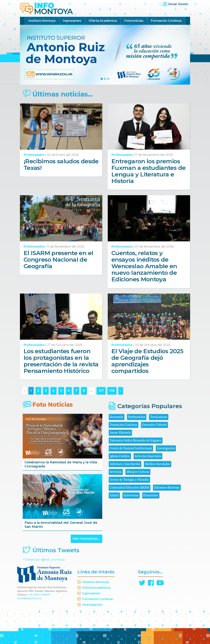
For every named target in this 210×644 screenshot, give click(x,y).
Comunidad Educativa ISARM (130, 488)
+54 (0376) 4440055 (39, 595)
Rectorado (117, 417)
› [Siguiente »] (121, 391)
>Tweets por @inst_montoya (44, 560)
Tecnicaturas (159, 417)
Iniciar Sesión (178, 4)
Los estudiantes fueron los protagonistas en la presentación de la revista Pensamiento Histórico (61, 361)
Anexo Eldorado (120, 433)
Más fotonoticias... (86, 539)
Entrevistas (131, 495)
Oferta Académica (103, 21)
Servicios (116, 472)
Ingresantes (72, 21)
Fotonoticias (134, 21)
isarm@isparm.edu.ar (29, 598)
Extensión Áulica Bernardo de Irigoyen (136, 440)
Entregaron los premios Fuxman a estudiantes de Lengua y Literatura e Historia (148, 171)
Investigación (166, 448)
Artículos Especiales (148, 456)
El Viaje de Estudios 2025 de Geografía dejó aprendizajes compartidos (147, 361)
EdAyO (114, 495)
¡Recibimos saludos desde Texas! (61, 164)
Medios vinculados (157, 464)
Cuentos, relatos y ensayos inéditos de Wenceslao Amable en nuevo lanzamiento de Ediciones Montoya (144, 266)
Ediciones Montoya (167, 488)
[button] (33, 55)
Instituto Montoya (42, 21)
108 (112, 391)
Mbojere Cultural (138, 472)
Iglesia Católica (120, 456)
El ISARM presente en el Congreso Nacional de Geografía (58, 260)
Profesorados (34, 155)
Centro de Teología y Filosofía (129, 480)
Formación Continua (166, 21)
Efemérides (151, 495)
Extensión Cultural (154, 425)
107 (101, 391)
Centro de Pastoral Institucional (131, 448)
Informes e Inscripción (125, 464)
